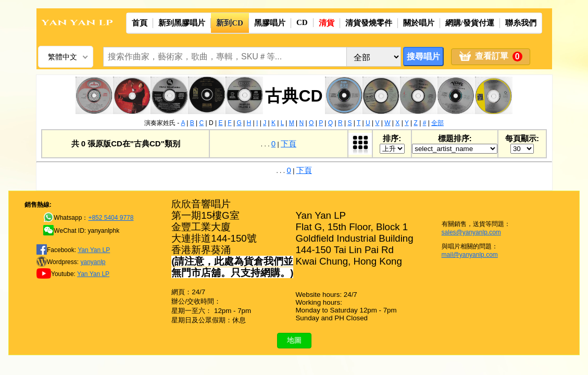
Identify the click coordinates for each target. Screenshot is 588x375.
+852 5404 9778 (111, 218)
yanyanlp (93, 262)
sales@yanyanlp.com (471, 232)
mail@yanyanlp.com (470, 255)
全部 (437, 123)
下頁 (289, 143)
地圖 (294, 340)
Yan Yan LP (94, 250)
